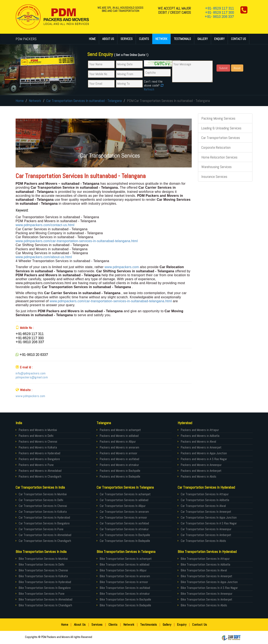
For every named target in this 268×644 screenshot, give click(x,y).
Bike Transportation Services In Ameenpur (207, 594)
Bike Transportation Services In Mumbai (43, 559)
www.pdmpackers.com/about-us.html (44, 257)
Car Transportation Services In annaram (124, 512)
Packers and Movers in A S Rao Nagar (204, 459)
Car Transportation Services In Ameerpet (206, 512)
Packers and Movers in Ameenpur (201, 465)
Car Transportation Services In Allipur (123, 506)
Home (92, 39)
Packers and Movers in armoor (119, 453)
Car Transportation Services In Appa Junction (209, 517)
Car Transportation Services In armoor (123, 517)
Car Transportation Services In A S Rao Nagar (209, 523)
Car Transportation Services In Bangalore (44, 523)
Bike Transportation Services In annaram (125, 576)
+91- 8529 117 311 (219, 8)
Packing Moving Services (218, 118)
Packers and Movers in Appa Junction (204, 453)
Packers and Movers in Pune (36, 465)
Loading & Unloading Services (221, 128)
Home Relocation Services (219, 157)
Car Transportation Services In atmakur (124, 529)
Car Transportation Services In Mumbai (43, 494)
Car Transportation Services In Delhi (41, 500)
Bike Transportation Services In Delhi (41, 564)
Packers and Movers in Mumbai (38, 430)
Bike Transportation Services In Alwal (204, 570)
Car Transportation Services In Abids (203, 541)
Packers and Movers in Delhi (36, 436)
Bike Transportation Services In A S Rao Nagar (209, 588)
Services (127, 39)
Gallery (203, 39)
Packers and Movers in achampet (120, 430)
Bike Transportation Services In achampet (126, 559)
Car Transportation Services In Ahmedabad (45, 535)
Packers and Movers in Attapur (200, 430)
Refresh (154, 87)
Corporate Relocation (216, 147)
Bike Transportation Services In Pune (42, 594)
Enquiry (219, 39)
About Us (108, 39)
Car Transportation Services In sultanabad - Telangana (84, 101)
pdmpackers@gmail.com (32, 377)
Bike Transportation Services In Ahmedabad (45, 599)
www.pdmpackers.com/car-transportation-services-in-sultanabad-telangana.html (77, 241)
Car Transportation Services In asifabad (124, 523)
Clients (144, 39)
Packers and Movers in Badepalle (120, 476)
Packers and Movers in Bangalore (39, 459)
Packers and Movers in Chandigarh (40, 476)
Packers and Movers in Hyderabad (39, 453)
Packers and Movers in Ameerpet (201, 447)
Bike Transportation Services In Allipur (123, 570)
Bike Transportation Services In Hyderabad (45, 582)
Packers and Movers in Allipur (118, 442)
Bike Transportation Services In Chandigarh (45, 605)
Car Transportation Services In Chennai (43, 506)
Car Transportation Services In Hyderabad (44, 517)
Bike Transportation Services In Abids (204, 605)
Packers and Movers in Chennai (38, 442)
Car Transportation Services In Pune (41, 529)
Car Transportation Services (221, 138)
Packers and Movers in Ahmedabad (40, 471)
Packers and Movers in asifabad (119, 459)
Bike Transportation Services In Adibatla (205, 564)
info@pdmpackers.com (31, 373)
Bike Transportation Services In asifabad (125, 588)
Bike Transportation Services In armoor (124, 582)
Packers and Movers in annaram (119, 447)
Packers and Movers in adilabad (119, 436)
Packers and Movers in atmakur (119, 465)
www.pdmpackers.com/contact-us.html (45, 225)
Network (161, 39)
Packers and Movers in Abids (199, 476)
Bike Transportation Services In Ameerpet (207, 576)
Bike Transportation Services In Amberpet (207, 599)
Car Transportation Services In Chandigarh (45, 541)
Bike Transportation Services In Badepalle (125, 605)
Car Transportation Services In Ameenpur (206, 529)
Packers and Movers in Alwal (198, 442)
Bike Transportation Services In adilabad (125, 564)
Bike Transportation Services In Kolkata (43, 576)
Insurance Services (214, 176)
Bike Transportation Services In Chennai (43, 570)
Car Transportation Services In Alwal (203, 506)
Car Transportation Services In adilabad (124, 500)
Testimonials (182, 39)
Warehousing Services (216, 167)
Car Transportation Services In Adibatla (205, 500)
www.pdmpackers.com (122, 267)
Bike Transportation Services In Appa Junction (209, 582)
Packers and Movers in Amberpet (201, 471)
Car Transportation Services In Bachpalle (125, 535)
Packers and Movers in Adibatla (200, 436)
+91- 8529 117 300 (219, 12)
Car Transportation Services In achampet (125, 494)
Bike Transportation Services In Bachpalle (125, 599)
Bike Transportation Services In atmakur (125, 594)
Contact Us (238, 39)
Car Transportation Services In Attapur (205, 494)
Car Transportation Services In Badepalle (125, 541)
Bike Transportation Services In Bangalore (45, 588)
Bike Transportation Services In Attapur (205, 559)
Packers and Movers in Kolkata (38, 447)
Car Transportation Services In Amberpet (206, 535)
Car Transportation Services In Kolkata (43, 512)
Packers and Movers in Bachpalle (120, 471)
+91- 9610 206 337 (219, 17)
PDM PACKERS (26, 39)
